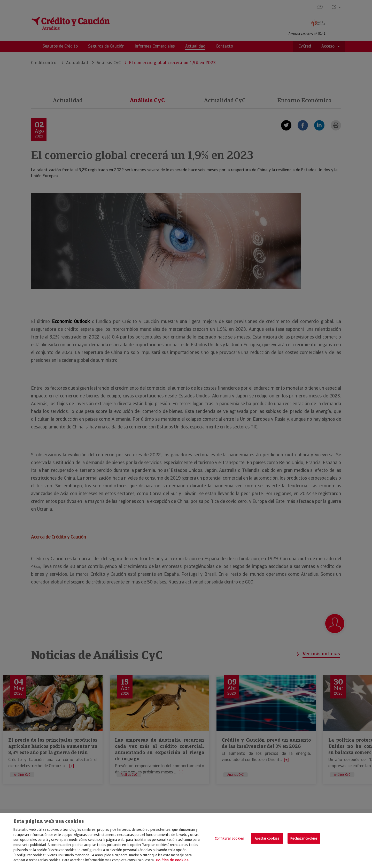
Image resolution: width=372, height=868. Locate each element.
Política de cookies (172, 860)
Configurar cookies (229, 838)
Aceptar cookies (267, 838)
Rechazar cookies (304, 838)
